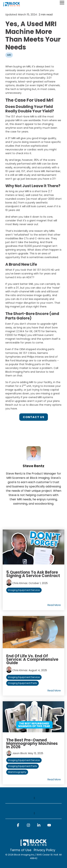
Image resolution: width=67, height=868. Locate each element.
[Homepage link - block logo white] (34, 844)
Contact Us (34, 417)
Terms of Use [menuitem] (21, 850)
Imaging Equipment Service (24, 590)
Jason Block (20, 753)
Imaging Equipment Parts (23, 683)
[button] (18, 827)
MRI (9, 55)
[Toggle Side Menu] (62, 2)
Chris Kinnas (20, 583)
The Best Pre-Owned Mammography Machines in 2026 (32, 744)
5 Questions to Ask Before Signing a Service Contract (33, 574)
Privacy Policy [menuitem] (44, 850)
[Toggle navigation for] (33, 800)
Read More (54, 605)
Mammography (17, 772)
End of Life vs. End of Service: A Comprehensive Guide (32, 659)
